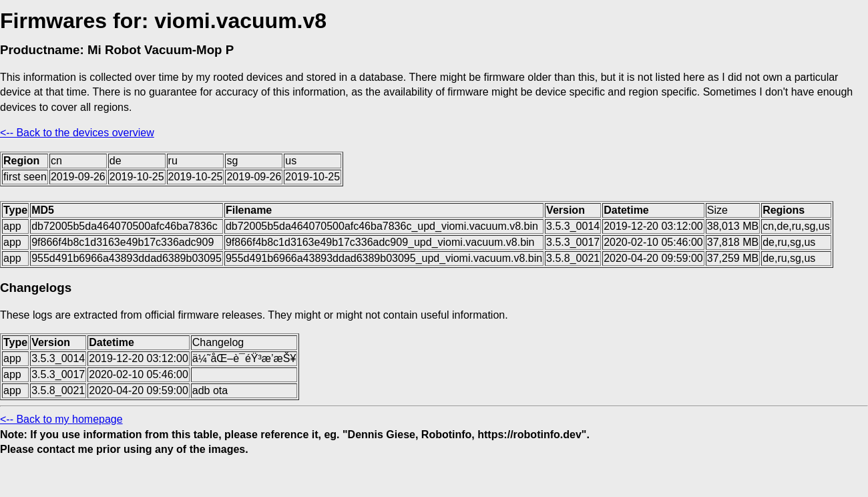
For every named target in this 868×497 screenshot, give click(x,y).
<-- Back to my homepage (61, 419)
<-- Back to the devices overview (77, 133)
